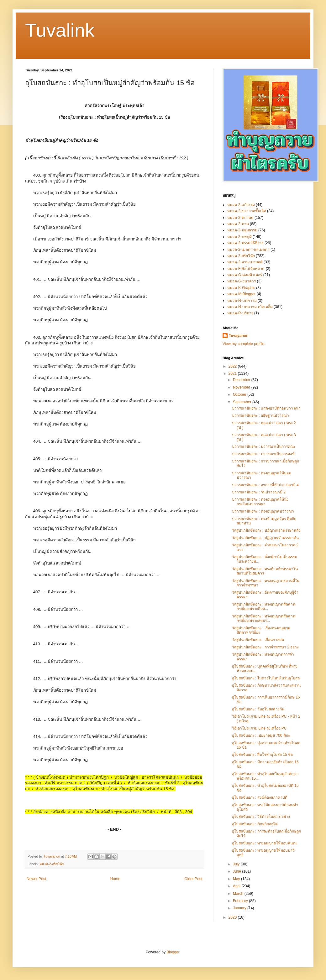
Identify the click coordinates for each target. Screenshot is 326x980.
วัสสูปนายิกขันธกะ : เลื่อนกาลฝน (258, 640)
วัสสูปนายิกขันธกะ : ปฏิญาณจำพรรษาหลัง (266, 530)
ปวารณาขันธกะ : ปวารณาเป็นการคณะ (264, 446)
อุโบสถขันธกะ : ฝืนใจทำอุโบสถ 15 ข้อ (262, 755)
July (237, 864)
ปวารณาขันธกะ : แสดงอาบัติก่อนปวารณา (266, 408)
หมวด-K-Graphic (241, 288)
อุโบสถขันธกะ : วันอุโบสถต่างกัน (258, 709)
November (242, 387)
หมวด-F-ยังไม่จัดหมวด (246, 269)
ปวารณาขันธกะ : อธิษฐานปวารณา (260, 415)
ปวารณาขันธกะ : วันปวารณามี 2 (259, 492)
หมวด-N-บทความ (242, 301)
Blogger (173, 952)
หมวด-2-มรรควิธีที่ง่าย (245, 243)
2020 (233, 917)
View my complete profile (243, 344)
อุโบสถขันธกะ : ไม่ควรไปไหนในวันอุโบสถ (266, 678)
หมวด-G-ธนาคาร (242, 281)
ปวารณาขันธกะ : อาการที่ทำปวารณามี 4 (265, 485)
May (237, 879)
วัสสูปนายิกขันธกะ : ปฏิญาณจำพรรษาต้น (265, 538)
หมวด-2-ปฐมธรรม (242, 230)
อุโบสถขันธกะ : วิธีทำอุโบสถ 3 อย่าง (261, 817)
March (239, 894)
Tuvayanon (239, 336)
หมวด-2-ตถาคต (240, 218)
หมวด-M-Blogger (241, 294)
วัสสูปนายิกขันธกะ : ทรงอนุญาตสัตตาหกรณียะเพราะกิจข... (264, 606)
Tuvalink (60, 30)
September (243, 402)
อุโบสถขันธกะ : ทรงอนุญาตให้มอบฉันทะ (265, 843)
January (240, 908)
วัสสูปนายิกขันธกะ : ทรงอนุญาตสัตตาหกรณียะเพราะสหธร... (264, 618)
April (237, 886)
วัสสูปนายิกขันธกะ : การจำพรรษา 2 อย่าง (265, 647)
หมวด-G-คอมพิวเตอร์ (245, 275)
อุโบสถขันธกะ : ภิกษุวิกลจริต (255, 824)
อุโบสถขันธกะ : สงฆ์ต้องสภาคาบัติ (260, 797)
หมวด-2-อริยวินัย (52, 864)
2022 (233, 366)
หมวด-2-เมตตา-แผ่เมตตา (248, 250)
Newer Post (36, 879)
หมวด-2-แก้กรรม (241, 205)
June (237, 871)
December (242, 380)
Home (115, 879)
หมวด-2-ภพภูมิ (239, 237)
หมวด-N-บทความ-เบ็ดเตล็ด (250, 307)
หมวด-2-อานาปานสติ (245, 262)
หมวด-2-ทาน (238, 224)
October (240, 395)
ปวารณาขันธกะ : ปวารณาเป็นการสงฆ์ (263, 454)
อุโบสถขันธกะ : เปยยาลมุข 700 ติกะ (261, 735)
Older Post (193, 879)
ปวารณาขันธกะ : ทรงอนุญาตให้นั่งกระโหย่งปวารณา (260, 502)
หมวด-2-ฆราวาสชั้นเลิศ (247, 211)
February (241, 901)
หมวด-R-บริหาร (240, 313)
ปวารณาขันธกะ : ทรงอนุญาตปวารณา (263, 511)
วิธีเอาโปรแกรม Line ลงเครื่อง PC (259, 728)
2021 (233, 374)
